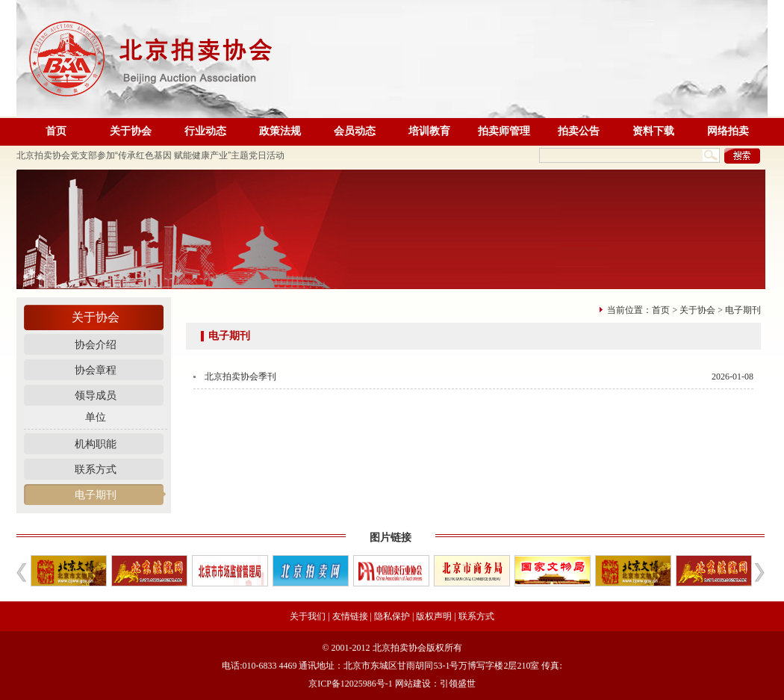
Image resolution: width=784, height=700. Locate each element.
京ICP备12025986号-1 (351, 684)
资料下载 (653, 131)
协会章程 (96, 370)
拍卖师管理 (504, 131)
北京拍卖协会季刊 (240, 377)
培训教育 (429, 131)
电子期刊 (96, 495)
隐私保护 (392, 616)
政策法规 (280, 131)
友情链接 (350, 616)
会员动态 (355, 131)
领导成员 (96, 396)
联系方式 (96, 470)
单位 (96, 417)
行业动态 (205, 131)
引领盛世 (458, 684)
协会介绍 (96, 345)
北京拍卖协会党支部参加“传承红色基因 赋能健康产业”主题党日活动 (150, 155)
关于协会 (131, 131)
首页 (56, 131)
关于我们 (308, 616)
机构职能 (96, 444)
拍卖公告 (579, 131)
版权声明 (434, 616)
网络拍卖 (728, 131)
